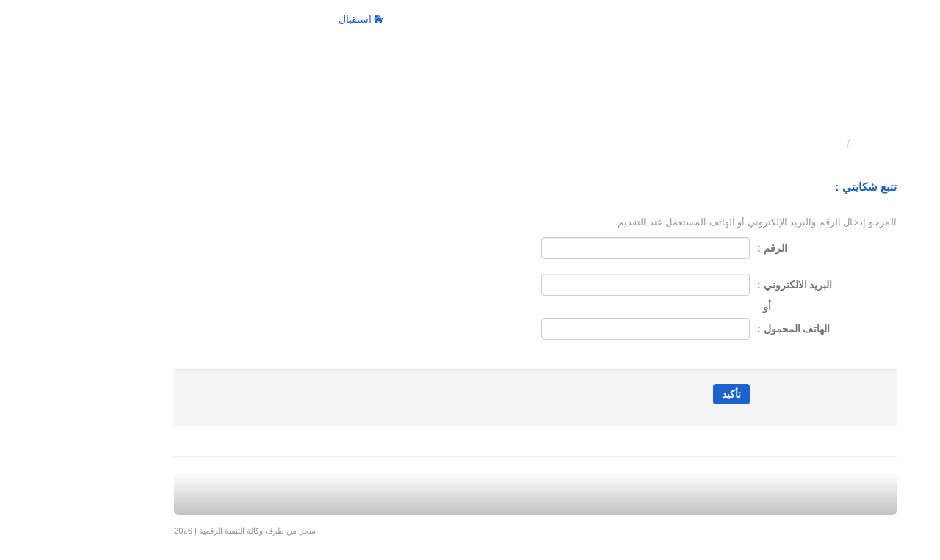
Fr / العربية (148, 19)
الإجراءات (225, 19)
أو (699, 307)
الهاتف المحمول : (728, 329)
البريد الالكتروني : (729, 285)
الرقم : (707, 248)
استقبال (296, 19)
